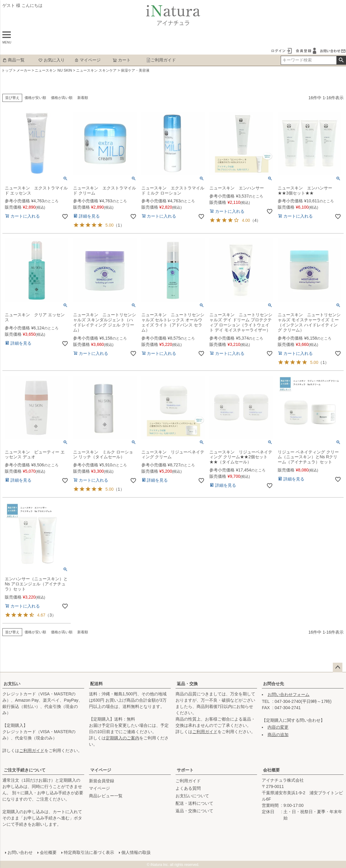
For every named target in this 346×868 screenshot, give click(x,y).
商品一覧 (13, 60)
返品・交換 (187, 684)
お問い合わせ (20, 852)
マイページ (87, 60)
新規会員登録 (102, 781)
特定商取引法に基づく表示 (89, 852)
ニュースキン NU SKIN (53, 70)
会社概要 (271, 770)
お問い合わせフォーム (288, 694)
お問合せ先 (274, 684)
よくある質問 (188, 788)
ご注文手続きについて (25, 770)
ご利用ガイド (161, 60)
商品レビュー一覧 (106, 796)
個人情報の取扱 (136, 852)
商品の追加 (278, 735)
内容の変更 (278, 727)
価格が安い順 (35, 98)
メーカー (24, 70)
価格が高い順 (62, 98)
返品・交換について (194, 811)
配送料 (96, 684)
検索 (341, 60)
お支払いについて (192, 796)
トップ (7, 70)
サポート (185, 770)
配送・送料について (194, 803)
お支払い (12, 684)
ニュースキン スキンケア (96, 70)
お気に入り (52, 60)
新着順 (83, 98)
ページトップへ (338, 667)
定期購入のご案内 (123, 738)
